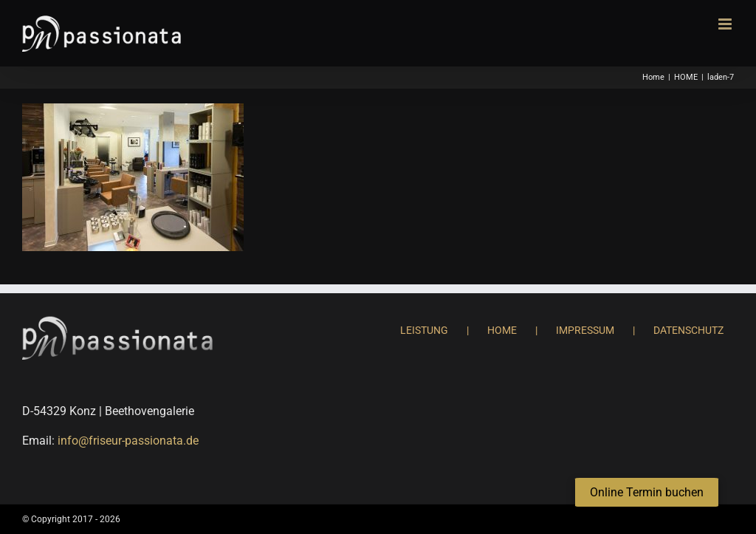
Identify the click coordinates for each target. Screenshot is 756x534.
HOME (502, 330)
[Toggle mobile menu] (726, 24)
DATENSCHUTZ (688, 330)
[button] (647, 493)
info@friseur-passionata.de (128, 441)
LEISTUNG (424, 330)
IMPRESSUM (585, 330)
